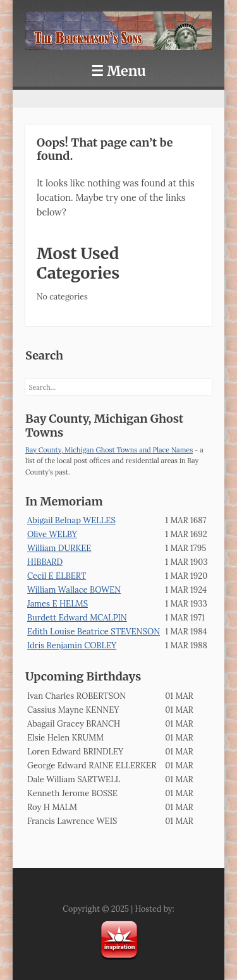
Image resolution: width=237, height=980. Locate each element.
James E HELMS (58, 604)
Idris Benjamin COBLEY (72, 645)
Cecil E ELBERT (57, 576)
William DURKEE (59, 548)
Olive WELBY (52, 534)
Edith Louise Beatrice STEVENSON (94, 632)
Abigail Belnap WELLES (71, 520)
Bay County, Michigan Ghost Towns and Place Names (109, 450)
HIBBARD (45, 562)
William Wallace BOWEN (74, 590)
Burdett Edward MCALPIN (77, 618)
